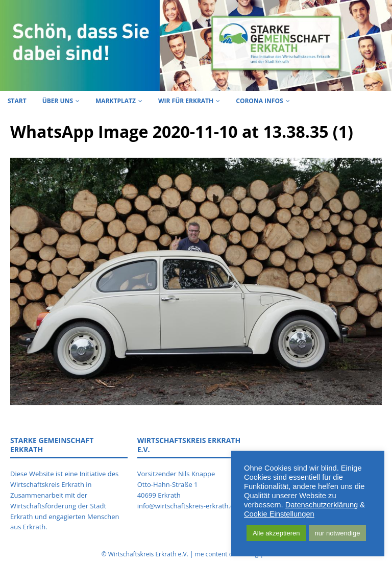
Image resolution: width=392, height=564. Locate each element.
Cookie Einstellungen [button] (279, 514)
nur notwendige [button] (338, 533)
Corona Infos (259, 101)
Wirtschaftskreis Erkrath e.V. (148, 554)
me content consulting (227, 554)
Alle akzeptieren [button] (276, 533)
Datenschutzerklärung (322, 505)
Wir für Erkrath (186, 101)
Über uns (58, 101)
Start (17, 101)
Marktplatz (116, 101)
